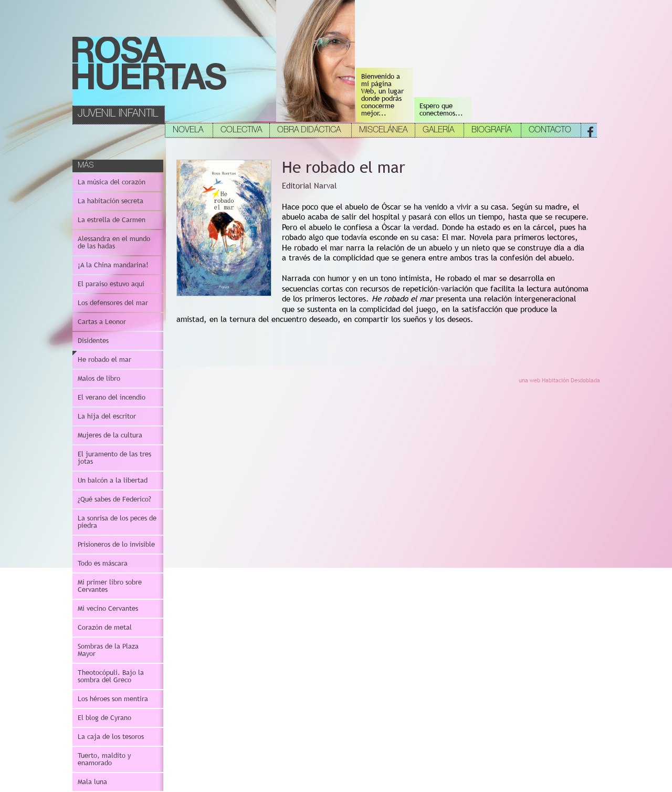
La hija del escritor (107, 416)
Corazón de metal (105, 627)
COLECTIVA (241, 131)
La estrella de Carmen (112, 220)
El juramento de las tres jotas (114, 458)
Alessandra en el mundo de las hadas (114, 242)
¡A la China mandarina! (113, 265)
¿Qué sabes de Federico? (114, 499)
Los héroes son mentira (113, 699)
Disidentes (93, 341)
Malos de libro (99, 378)
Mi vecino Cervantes (108, 608)
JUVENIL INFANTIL (118, 114)
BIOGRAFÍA (491, 131)
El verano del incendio (112, 397)
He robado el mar (104, 359)
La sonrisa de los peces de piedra (117, 522)
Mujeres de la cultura (110, 435)
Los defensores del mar (113, 303)
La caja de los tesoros (111, 737)
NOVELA (188, 131)
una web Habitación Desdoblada (559, 380)
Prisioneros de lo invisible (116, 544)
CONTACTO (550, 131)
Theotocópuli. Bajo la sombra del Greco (111, 676)
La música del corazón (112, 182)
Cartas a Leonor (102, 322)
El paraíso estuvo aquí (111, 284)
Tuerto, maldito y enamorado (104, 759)
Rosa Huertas (150, 64)
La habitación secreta (111, 201)
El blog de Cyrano (104, 718)
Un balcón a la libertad (113, 480)
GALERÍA (438, 131)
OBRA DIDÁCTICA (309, 131)
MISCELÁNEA (383, 131)
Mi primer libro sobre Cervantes (110, 586)
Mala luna (92, 782)
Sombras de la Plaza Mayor (108, 650)
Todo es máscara (103, 563)
